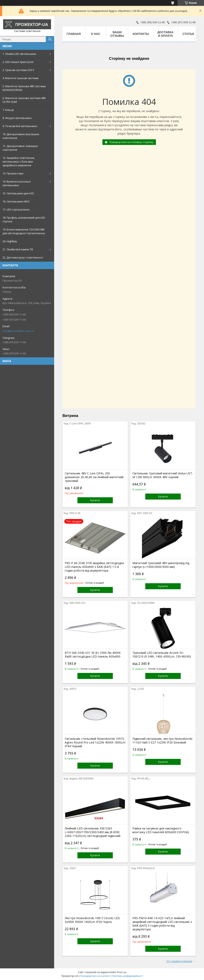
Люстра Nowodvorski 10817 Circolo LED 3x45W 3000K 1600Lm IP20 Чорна (92, 920)
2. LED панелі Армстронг (18, 62)
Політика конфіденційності (127, 976)
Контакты (141, 34)
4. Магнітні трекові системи (21, 78)
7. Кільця (8, 110)
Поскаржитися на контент (95, 976)
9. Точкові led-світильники (20, 126)
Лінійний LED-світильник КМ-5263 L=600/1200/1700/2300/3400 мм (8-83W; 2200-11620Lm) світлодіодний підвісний (93, 832)
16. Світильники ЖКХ (16, 201)
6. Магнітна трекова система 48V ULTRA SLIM (24, 100)
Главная (74, 34)
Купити (95, 500)
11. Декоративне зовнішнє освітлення (20, 148)
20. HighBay (10, 241)
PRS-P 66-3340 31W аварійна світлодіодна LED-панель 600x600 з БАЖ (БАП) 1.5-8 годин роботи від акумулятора (94, 567)
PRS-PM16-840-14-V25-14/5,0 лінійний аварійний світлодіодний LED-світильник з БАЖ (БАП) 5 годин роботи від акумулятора (162, 924)
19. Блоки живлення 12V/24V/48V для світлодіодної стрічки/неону (24, 231)
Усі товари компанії (179, 961)
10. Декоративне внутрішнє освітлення (21, 136)
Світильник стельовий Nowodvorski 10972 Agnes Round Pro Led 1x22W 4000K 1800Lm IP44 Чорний (95, 742)
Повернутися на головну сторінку (131, 142)
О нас (96, 34)
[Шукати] (50, 39)
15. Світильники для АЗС (18, 193)
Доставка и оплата (165, 34)
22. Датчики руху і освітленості (23, 257)
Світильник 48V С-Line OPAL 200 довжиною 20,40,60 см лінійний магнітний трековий (94, 477)
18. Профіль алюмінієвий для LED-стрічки (24, 219)
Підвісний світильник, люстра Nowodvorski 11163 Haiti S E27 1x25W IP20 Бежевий (162, 741)
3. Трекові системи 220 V (18, 70)
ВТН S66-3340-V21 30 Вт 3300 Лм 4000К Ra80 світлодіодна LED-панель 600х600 (93, 655)
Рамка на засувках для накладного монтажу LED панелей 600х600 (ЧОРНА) (161, 830)
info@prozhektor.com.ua (18, 331)
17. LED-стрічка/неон (16, 209)
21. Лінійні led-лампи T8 (18, 249)
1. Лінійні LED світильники (19, 54)
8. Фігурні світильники (17, 118)
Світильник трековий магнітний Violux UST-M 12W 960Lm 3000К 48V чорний (163, 475)
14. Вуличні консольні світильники (17, 183)
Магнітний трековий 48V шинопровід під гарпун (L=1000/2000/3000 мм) (161, 565)
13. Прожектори (13, 173)
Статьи (188, 34)
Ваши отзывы (117, 34)
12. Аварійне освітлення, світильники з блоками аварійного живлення (19, 162)
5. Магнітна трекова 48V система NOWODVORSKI (24, 88)
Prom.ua (121, 972)
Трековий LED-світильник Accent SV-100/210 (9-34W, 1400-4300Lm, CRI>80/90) (162, 655)
